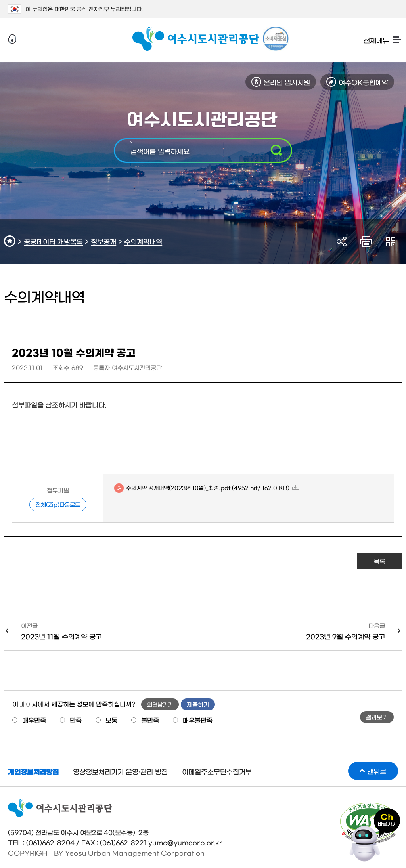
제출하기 (198, 704)
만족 (76, 720)
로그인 (12, 39)
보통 (111, 720)
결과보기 (377, 717)
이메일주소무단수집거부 (217, 771)
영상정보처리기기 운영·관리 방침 (120, 771)
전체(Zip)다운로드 (58, 504)
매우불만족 (198, 720)
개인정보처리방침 (33, 771)
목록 (379, 561)
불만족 (150, 720)
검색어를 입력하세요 (160, 151)
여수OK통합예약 (363, 82)
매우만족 (34, 720)
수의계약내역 (143, 241)
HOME (11, 241)
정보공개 (103, 241)
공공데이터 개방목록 (53, 241)
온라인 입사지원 (287, 82)
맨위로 (377, 771)
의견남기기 (160, 704)
